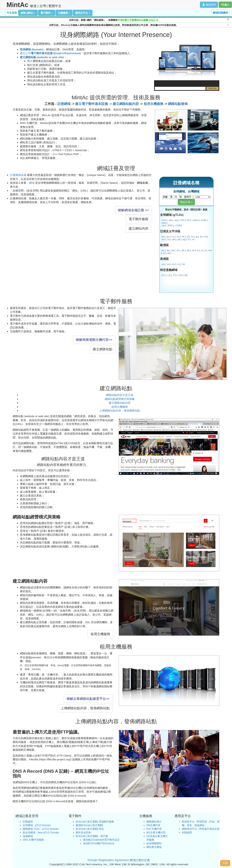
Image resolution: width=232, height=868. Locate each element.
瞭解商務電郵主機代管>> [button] (94, 340)
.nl (163, 253)
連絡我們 (209, 5)
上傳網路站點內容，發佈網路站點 (120, 411)
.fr (197, 250)
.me (210, 250)
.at (167, 250)
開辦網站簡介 (154, 822)
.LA (169, 275)
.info (182, 220)
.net (170, 220)
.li (205, 250)
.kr (201, 237)
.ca (168, 264)
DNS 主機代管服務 (33, 840)
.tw (162, 237)
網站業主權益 (154, 847)
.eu (163, 250)
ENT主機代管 (154, 829)
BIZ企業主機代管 (156, 832)
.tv (188, 239)
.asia (163, 223)
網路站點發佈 (178, 104)
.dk (188, 250)
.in (192, 237)
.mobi (203, 220)
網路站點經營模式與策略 (120, 399)
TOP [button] (225, 863)
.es (193, 250)
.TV (174, 275)
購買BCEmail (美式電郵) (90, 825)
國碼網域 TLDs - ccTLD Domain (41, 829)
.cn (178, 237)
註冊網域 (64, 104)
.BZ (186, 275)
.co (178, 264)
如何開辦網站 (154, 843)
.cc (173, 237)
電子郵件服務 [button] (138, 219)
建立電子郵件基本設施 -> (94, 104)
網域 (32, 183)
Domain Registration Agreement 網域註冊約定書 (119, 860)
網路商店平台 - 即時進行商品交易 (201, 829)
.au (168, 237)
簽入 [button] (225, 5)
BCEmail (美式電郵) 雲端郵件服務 (95, 822)
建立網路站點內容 (126, 104)
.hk (183, 237)
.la (205, 237)
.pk (179, 239)
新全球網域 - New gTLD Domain (41, 832)
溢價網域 (28, 836)
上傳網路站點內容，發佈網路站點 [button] (85, 708)
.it (201, 250)
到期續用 (28, 822)
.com (163, 220)
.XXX (164, 226)
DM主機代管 (154, 825)
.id (187, 237)
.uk (168, 253)
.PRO (170, 226)
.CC (163, 275)
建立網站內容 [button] (138, 229)
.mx (173, 264)
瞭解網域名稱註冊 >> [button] (133, 210)
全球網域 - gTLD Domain (37, 825)
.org (176, 220)
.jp (196, 237)
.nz (168, 239)
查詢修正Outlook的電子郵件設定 (101, 840)
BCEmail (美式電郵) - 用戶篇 (92, 836)
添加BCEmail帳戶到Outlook (99, 843)
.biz (188, 220)
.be (172, 250)
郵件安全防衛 (83, 832)
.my (163, 239)
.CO (180, 275)
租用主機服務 (154, 104)
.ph (173, 239)
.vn (193, 239)
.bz (184, 264)
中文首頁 (12, 13)
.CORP (178, 226)
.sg (184, 239)
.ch (178, 250)
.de (183, 250)
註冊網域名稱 (18, 175)
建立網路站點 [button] (103, 349)
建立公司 (50, 53)
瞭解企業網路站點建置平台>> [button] (88, 699)
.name (195, 220)
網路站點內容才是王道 (120, 395)
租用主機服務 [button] (100, 634)
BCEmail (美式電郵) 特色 (90, 829)
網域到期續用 (220, 13)
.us (162, 264)
